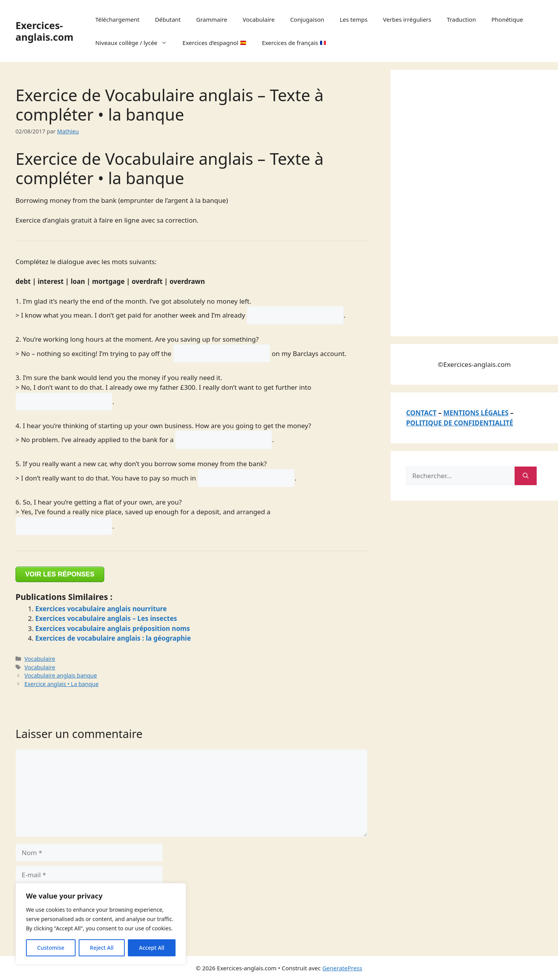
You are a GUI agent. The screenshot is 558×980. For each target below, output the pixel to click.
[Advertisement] (464, 202)
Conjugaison (307, 19)
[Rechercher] (526, 476)
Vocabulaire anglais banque (61, 675)
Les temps (354, 19)
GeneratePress (342, 968)
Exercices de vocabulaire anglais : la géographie (113, 638)
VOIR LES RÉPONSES (60, 574)
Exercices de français (294, 43)
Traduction (461, 19)
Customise (51, 948)
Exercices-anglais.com (44, 31)
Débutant (168, 19)
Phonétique (507, 19)
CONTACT (421, 413)
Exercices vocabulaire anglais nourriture (101, 609)
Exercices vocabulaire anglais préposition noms (113, 628)
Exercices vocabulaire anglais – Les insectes (106, 618)
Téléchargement (117, 19)
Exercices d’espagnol (214, 43)
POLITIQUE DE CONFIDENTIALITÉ (460, 423)
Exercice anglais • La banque (61, 684)
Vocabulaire (258, 19)
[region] (101, 924)
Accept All (152, 948)
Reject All (102, 948)
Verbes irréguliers (407, 19)
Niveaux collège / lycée (135, 43)
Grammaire (212, 19)
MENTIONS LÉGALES (476, 413)
